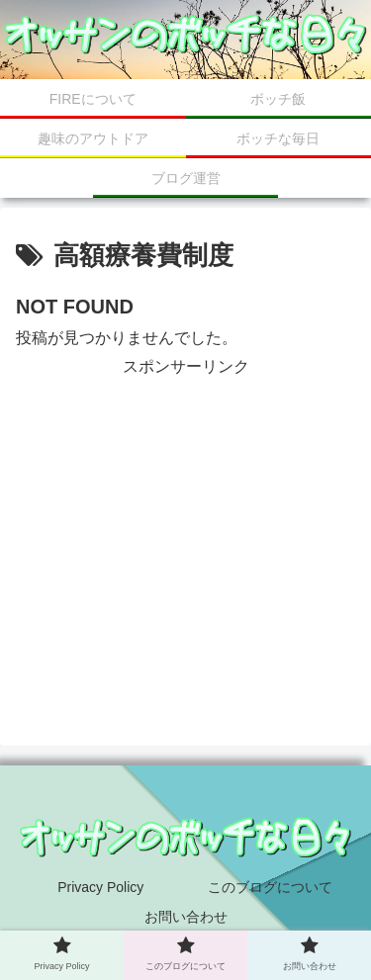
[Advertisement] (185, 520)
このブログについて (270, 887)
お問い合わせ (186, 917)
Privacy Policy (100, 887)
